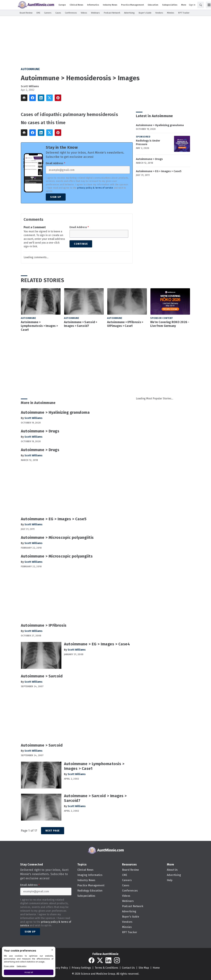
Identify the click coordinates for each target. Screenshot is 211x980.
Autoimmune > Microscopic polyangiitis (57, 538)
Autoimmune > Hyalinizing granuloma (160, 125)
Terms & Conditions (106, 968)
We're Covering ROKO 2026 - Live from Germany (170, 324)
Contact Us (128, 968)
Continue (81, 244)
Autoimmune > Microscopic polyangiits (57, 556)
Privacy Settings (81, 968)
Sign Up (56, 197)
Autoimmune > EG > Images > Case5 (159, 171)
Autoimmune (30, 69)
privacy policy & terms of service (95, 188)
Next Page (53, 831)
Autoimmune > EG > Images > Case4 (97, 644)
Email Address (55, 163)
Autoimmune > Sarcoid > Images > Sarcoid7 (81, 324)
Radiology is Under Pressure (148, 142)
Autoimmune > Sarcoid (42, 676)
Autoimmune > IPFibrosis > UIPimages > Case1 (125, 324)
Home (156, 968)
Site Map (144, 968)
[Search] (201, 5)
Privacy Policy (60, 968)
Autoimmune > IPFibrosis (44, 625)
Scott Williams (30, 86)
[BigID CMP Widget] (29, 963)
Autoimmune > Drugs (149, 159)
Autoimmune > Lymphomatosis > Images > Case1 (39, 326)
